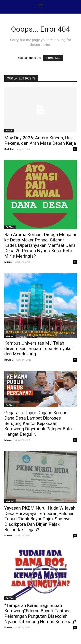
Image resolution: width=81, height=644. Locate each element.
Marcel (8, 262)
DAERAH (10, 227)
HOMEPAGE (53, 58)
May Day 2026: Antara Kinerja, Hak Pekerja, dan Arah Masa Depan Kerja (40, 141)
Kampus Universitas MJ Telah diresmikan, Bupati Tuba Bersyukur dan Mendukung (39, 348)
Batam (9, 131)
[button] (40, 6)
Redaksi (9, 149)
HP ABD (9, 360)
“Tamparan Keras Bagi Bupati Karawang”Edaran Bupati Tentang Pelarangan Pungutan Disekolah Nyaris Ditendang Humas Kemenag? (40, 614)
